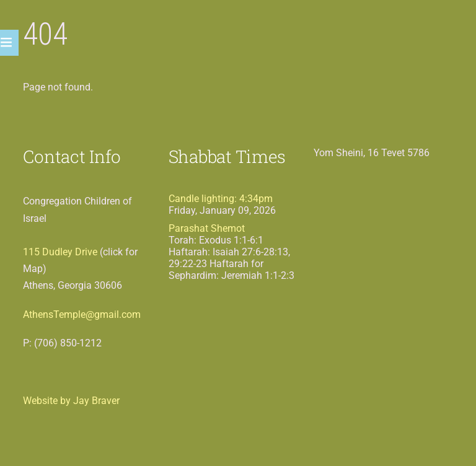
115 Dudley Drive (60, 252)
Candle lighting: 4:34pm (221, 199)
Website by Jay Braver (71, 401)
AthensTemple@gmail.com (82, 314)
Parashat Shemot (207, 228)
